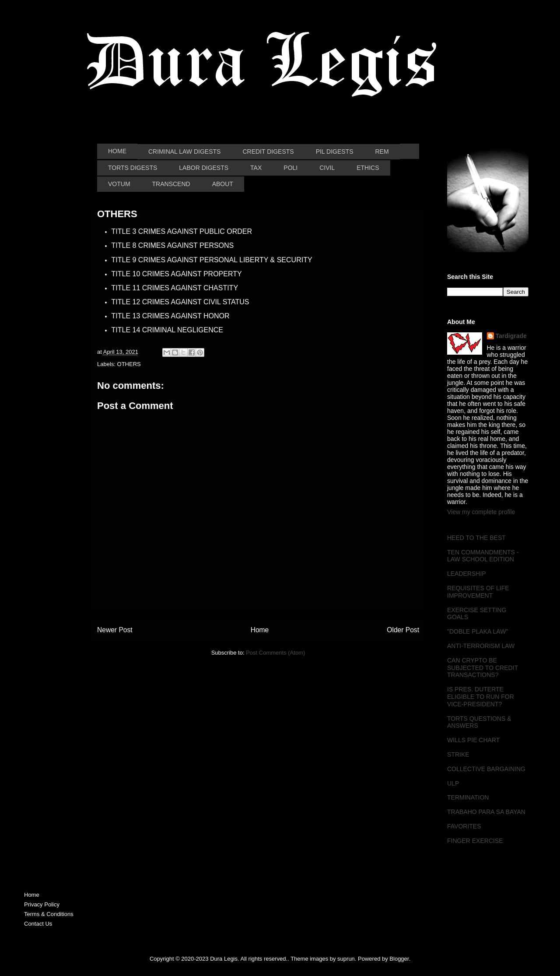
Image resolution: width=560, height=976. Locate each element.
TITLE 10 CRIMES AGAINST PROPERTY (177, 274)
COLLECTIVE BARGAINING (486, 769)
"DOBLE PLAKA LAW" (478, 631)
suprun (346, 959)
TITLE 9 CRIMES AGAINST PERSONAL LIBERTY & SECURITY (212, 260)
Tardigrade (511, 336)
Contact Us (38, 924)
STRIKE (458, 754)
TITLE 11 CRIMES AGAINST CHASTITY (175, 288)
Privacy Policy (42, 904)
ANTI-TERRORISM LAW (481, 646)
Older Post (403, 630)
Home (260, 630)
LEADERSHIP (467, 574)
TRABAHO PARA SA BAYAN (486, 812)
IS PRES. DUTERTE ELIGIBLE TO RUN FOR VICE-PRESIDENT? (481, 697)
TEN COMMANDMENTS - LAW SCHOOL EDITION (483, 556)
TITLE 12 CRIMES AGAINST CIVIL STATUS (180, 302)
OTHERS (129, 364)
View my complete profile (481, 512)
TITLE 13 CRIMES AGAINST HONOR (171, 316)
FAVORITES (464, 826)
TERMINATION (468, 797)
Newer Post (115, 630)
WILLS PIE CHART (473, 740)
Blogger (399, 959)
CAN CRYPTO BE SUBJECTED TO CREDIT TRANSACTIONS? (483, 668)
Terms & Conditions (49, 914)
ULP (453, 783)
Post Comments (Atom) (275, 653)
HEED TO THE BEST (476, 538)
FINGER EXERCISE (475, 841)
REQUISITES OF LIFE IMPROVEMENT (478, 592)
